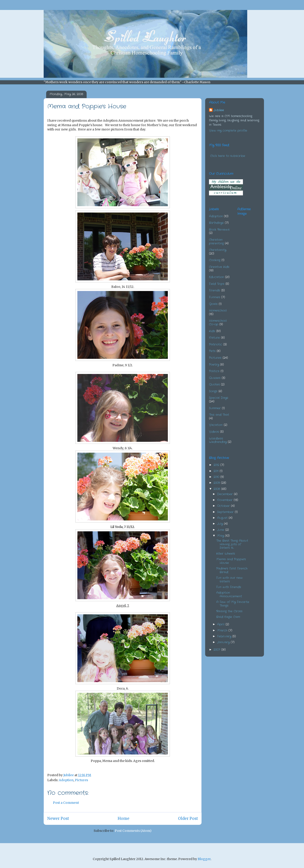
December (226, 494)
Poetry (214, 365)
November (225, 500)
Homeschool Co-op (218, 323)
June (221, 530)
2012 (217, 465)
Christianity (218, 250)
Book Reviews (219, 230)
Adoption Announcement (229, 595)
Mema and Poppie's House (231, 561)
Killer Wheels (226, 554)
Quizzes (215, 378)
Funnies (215, 297)
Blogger (204, 859)
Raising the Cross (229, 611)
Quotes (214, 384)
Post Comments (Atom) (133, 831)
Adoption (66, 780)
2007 (217, 650)
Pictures (81, 780)
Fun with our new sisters (229, 580)
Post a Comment (66, 803)
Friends (215, 290)
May (221, 536)
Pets (212, 351)
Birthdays (216, 223)
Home (123, 818)
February (225, 636)
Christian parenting (216, 242)
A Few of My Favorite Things (233, 604)
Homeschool (218, 311)
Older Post (188, 818)
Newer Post (58, 818)
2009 (217, 483)
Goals (213, 304)
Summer (215, 408)
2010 (217, 477)
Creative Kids (219, 267)
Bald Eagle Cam (228, 617)
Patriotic (216, 344)
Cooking (215, 260)
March (223, 630)
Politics (214, 371)
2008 (217, 489)
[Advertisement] (260, 242)
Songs (213, 391)
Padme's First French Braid (232, 570)
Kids (212, 331)
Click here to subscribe (228, 156)
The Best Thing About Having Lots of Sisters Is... (232, 544)
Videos (214, 432)
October (224, 506)
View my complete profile (228, 131)
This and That (219, 415)
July (221, 524)
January (224, 642)
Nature (214, 338)
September (226, 512)
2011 (217, 471)
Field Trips (217, 284)
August (223, 518)
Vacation (216, 425)
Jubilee (219, 110)
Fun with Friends (229, 587)
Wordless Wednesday (218, 440)
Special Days (219, 398)
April (221, 624)
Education (216, 277)
